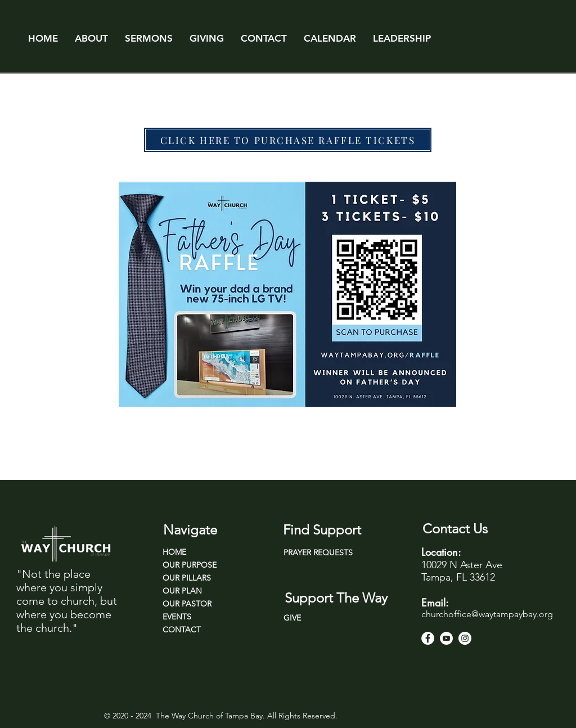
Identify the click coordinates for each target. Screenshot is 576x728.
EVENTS (177, 617)
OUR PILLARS (187, 578)
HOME (174, 552)
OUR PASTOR (187, 604)
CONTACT (182, 630)
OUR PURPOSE (190, 565)
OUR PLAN (182, 591)
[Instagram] (465, 638)
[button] (91, 38)
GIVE (292, 618)
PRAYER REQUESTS (318, 552)
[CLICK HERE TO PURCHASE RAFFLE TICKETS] (288, 140)
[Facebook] (428, 638)
